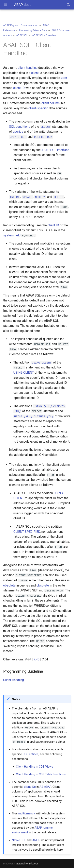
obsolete (9, 585)
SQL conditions (20, 127)
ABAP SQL (22, 35)
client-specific (38, 108)
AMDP (36, 840)
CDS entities (31, 754)
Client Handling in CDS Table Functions (41, 774)
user (64, 78)
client (35, 73)
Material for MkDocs (27, 864)
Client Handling (14, 680)
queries (18, 132)
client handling (28, 68)
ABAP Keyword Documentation (21, 25)
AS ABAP (45, 787)
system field (12, 235)
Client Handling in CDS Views (35, 767)
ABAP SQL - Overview (44, 35)
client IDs (30, 787)
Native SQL (19, 840)
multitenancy (27, 813)
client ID (19, 88)
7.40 (37, 659)
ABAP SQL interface (55, 150)
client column (51, 103)
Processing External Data (33, 30)
